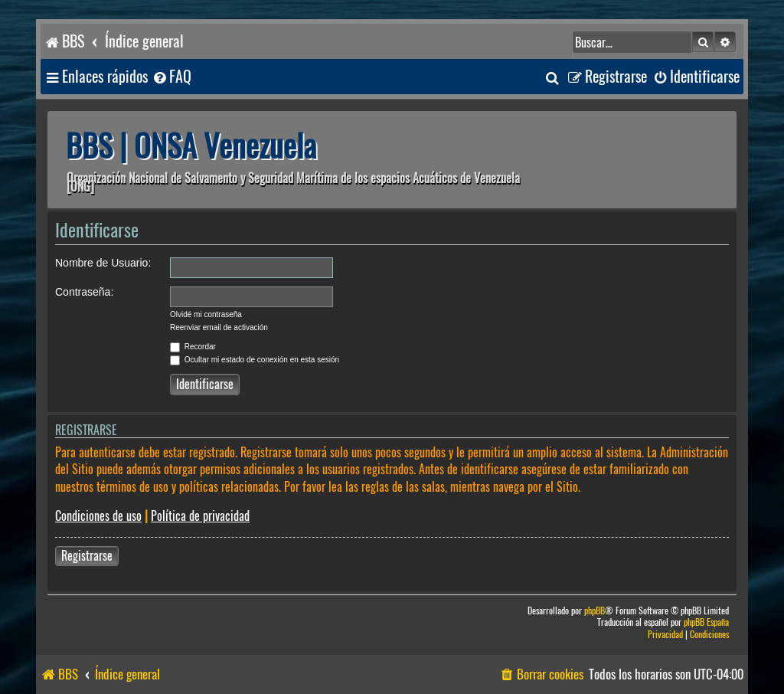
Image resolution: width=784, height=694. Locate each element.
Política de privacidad (200, 516)
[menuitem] (171, 77)
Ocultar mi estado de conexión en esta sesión (255, 360)
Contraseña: (84, 292)
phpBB (595, 611)
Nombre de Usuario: (103, 263)
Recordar (193, 347)
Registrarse (87, 556)
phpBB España (706, 622)
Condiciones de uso (98, 516)
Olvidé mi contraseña (206, 314)
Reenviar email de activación (219, 327)
